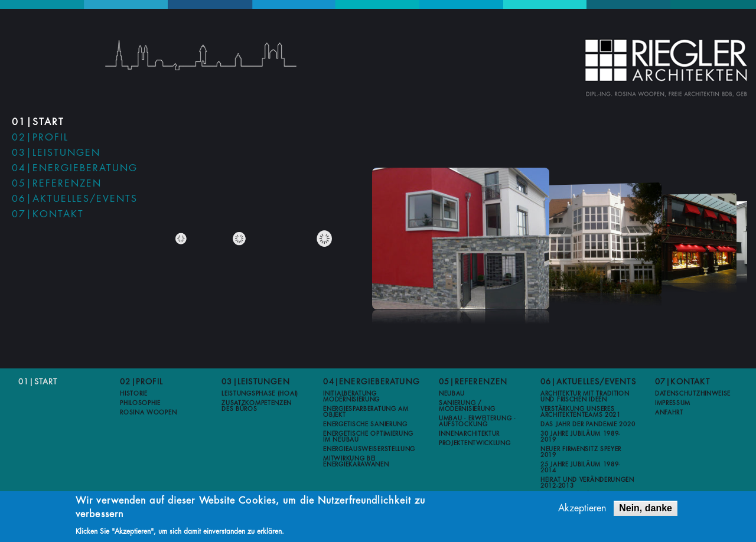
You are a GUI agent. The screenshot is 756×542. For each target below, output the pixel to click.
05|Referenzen (57, 184)
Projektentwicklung (475, 443)
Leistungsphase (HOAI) (260, 394)
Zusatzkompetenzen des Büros (257, 406)
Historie (134, 394)
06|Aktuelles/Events (75, 199)
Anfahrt (669, 413)
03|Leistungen (56, 153)
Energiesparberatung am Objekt (366, 412)
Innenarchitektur (469, 434)
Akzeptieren (582, 508)
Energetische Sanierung (365, 425)
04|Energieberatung (75, 168)
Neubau (452, 394)
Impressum (673, 403)
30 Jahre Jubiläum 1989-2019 (580, 437)
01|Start (38, 122)
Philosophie (140, 403)
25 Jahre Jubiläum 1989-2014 (580, 468)
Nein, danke (646, 508)
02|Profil (40, 138)
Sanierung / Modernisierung (467, 406)
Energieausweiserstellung (369, 449)
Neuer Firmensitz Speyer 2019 (581, 452)
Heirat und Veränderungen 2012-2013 (587, 483)
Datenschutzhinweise (693, 394)
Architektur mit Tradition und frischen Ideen (585, 397)
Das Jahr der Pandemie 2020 (588, 425)
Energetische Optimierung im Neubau (368, 437)
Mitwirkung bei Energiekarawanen (356, 462)
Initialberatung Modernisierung (351, 397)
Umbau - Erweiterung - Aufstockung (477, 422)
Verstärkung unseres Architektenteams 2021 (581, 412)
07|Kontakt (48, 214)
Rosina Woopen (148, 413)
